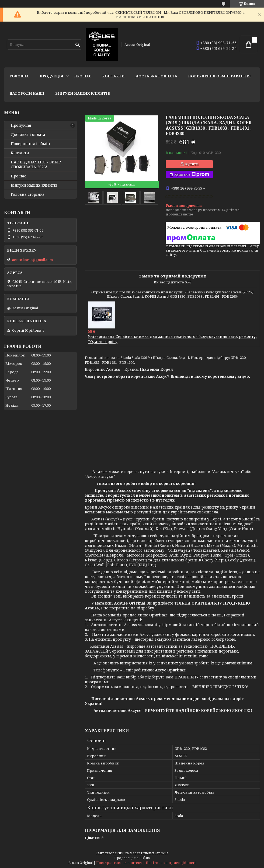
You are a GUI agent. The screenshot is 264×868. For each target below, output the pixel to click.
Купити (192, 164)
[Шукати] (77, 45)
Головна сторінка (28, 194)
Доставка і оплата (156, 76)
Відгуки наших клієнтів (83, 93)
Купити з (192, 174)
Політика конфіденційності (171, 863)
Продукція (51, 76)
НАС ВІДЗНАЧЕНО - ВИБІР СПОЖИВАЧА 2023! (36, 164)
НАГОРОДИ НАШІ (27, 93)
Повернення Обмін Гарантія (219, 76)
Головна (19, 76)
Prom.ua (162, 853)
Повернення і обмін (30, 144)
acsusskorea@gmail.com (32, 260)
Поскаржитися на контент (119, 863)
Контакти (113, 76)
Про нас (83, 76)
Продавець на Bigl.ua (132, 858)
